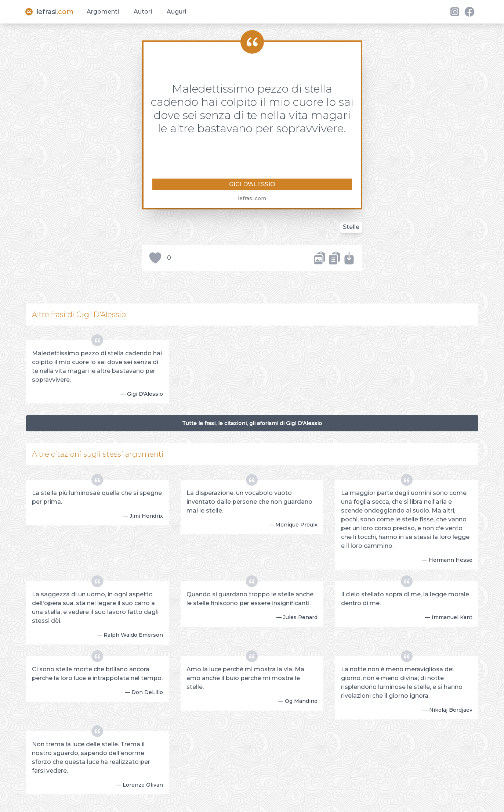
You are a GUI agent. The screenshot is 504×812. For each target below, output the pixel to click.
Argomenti (103, 12)
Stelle (351, 227)
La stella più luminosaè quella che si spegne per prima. (97, 497)
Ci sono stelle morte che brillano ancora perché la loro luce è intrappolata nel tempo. (97, 674)
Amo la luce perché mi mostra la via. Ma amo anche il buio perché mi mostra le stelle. (245, 678)
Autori (143, 12)
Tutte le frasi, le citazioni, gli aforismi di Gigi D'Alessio (252, 423)
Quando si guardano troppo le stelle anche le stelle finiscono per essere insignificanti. (250, 599)
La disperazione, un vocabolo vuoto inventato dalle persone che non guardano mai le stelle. (249, 502)
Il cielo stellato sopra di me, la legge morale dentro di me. (405, 599)
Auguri (176, 12)
